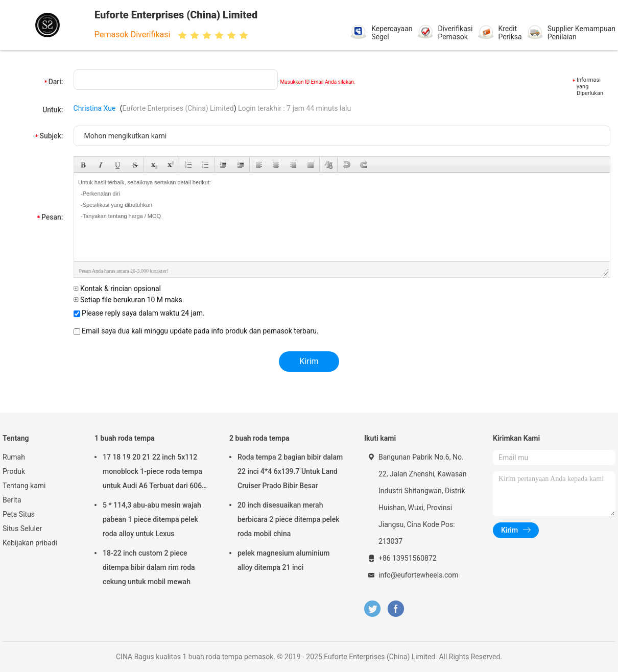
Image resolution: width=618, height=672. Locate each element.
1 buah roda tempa (125, 438)
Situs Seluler (22, 529)
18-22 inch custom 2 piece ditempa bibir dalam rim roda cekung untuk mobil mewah (149, 567)
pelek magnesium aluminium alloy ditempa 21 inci (283, 560)
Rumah (14, 457)
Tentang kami (24, 486)
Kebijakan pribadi (30, 543)
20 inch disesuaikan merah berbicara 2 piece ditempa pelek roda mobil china (288, 519)
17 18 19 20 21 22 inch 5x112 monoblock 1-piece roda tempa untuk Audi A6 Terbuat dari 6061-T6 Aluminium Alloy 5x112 (156, 473)
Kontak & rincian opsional (117, 289)
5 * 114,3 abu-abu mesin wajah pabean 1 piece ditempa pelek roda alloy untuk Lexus (152, 519)
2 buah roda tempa (259, 438)
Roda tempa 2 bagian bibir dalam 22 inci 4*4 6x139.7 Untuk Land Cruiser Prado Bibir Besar (290, 471)
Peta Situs (19, 514)
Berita (12, 500)
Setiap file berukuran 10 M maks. (129, 300)
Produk (14, 471)
